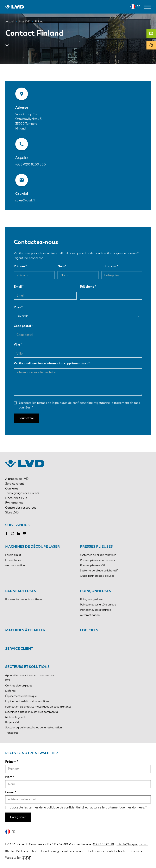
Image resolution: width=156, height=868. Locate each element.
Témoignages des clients (22, 493)
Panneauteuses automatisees (24, 599)
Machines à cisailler (25, 630)
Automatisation (15, 565)
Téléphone (87, 287)
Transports (12, 733)
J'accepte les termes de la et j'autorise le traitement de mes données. (79, 405)
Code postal (22, 326)
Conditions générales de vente (62, 851)
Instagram (13, 533)
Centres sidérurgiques (19, 686)
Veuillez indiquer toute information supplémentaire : (51, 363)
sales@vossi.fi (25, 200)
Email (18, 287)
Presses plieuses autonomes (97, 560)
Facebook (7, 533)
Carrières (12, 488)
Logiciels (89, 630)
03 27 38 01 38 (103, 844)
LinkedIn (18, 533)
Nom (61, 266)
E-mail (10, 792)
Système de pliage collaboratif (99, 571)
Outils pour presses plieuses (97, 576)
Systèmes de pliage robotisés (98, 555)
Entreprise (109, 266)
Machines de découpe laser (32, 547)
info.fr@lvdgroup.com (132, 844)
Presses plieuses (96, 547)
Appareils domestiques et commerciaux (30, 675)
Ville (17, 345)
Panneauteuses (21, 591)
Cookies (136, 851)
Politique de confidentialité (107, 851)
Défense (10, 691)
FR (139, 7)
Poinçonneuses (96, 591)
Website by (18, 858)
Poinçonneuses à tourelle (96, 610)
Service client (15, 484)
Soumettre (26, 418)
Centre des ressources (21, 508)
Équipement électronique (21, 696)
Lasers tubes (13, 560)
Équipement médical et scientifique (27, 701)
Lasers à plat (13, 555)
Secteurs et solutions (27, 667)
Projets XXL (12, 722)
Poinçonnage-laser (91, 599)
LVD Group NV (26, 851)
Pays (17, 307)
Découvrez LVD (16, 498)
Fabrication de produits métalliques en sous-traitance (38, 707)
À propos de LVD (17, 479)
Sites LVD (12, 512)
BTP (8, 680)
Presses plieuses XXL (93, 565)
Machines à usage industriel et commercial (32, 712)
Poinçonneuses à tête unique (98, 605)
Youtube (24, 533)
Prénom (19, 266)
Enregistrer (18, 817)
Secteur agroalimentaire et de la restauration (34, 728)
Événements (14, 503)
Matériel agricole (16, 717)
